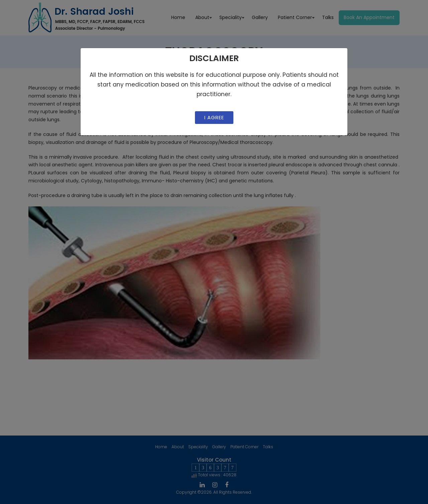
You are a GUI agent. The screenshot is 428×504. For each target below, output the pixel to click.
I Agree (214, 117)
